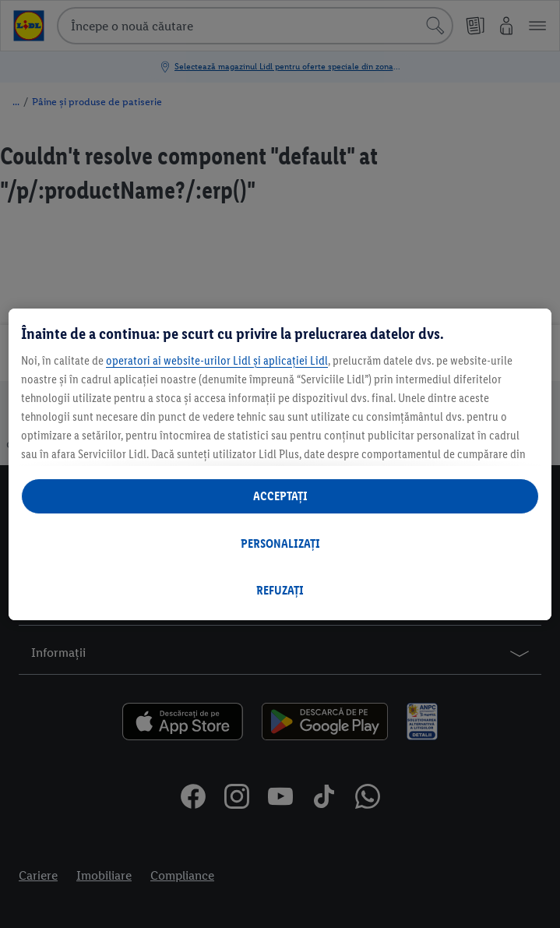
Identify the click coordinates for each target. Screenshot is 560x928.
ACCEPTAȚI (280, 496)
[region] (280, 464)
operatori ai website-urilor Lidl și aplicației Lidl (217, 360)
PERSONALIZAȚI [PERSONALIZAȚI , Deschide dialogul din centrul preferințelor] (280, 543)
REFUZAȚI (280, 590)
